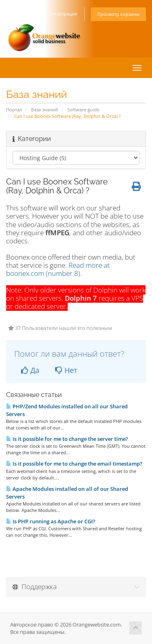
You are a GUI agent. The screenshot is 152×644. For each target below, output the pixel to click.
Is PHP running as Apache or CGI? (51, 521)
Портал (14, 110)
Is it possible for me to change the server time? (67, 439)
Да (30, 370)
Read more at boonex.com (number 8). (58, 269)
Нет (66, 370)
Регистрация (63, 14)
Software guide (83, 110)
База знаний (45, 110)
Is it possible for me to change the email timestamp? (74, 464)
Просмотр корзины (118, 14)
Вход (35, 14)
